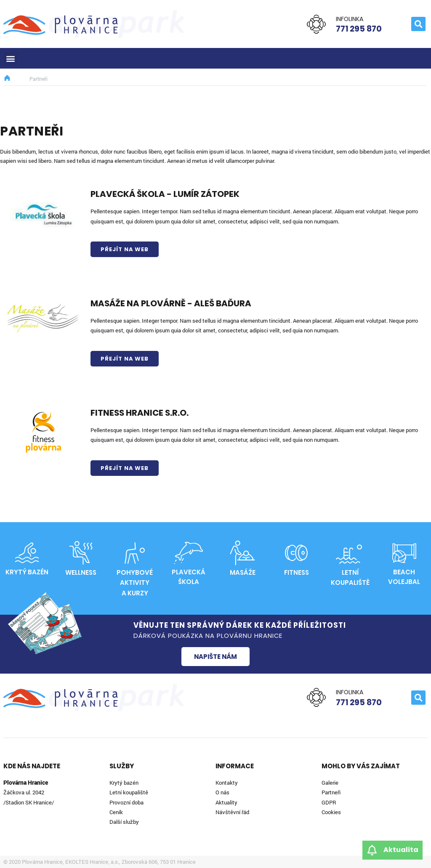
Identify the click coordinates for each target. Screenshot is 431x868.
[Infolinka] (316, 24)
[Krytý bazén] (27, 553)
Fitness (297, 572)
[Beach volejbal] (404, 553)
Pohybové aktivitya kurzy (135, 583)
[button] (418, 24)
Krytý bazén (27, 572)
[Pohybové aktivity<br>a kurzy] (135, 553)
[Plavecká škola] (189, 553)
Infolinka (350, 19)
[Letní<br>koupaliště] (350, 553)
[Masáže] (242, 553)
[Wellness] (81, 553)
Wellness (81, 572)
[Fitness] (296, 553)
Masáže (243, 572)
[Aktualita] (372, 850)
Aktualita (401, 850)
